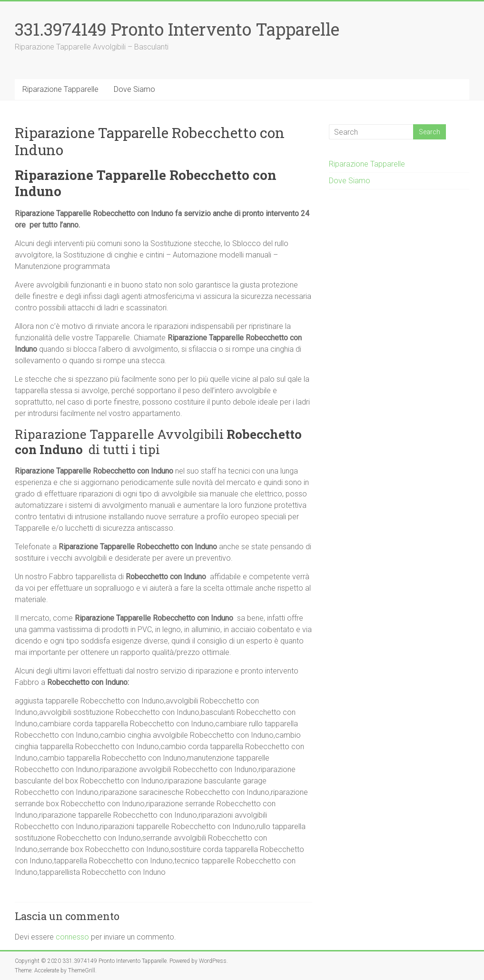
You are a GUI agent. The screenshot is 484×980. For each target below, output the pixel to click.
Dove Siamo (134, 89)
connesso (72, 937)
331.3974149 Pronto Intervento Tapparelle (177, 29)
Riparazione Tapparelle (60, 89)
